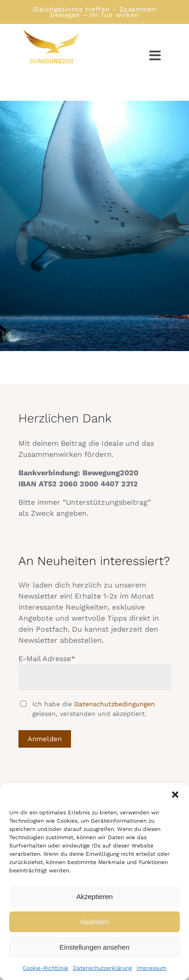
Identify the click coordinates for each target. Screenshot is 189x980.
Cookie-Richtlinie (45, 968)
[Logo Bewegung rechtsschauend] (51, 32)
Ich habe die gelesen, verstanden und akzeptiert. (94, 709)
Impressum (151, 968)
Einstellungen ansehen (94, 947)
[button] (175, 795)
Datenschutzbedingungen (115, 704)
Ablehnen (94, 922)
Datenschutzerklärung (102, 968)
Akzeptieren (94, 896)
